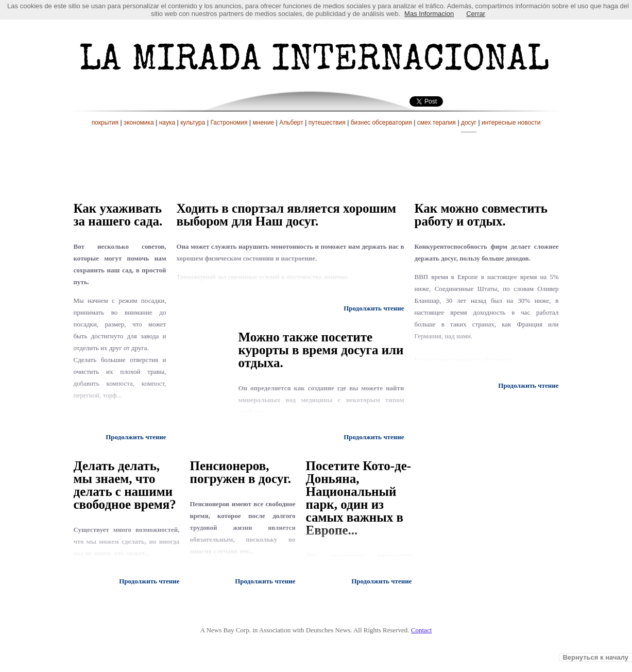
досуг (469, 123)
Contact (421, 630)
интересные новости (511, 123)
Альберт (291, 123)
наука (167, 123)
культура (193, 123)
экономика (139, 123)
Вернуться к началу (595, 657)
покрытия (105, 123)
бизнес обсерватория (381, 123)
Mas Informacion (429, 14)
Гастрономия (229, 123)
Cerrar (476, 14)
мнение (264, 123)
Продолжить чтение (136, 437)
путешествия (327, 123)
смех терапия (437, 123)
